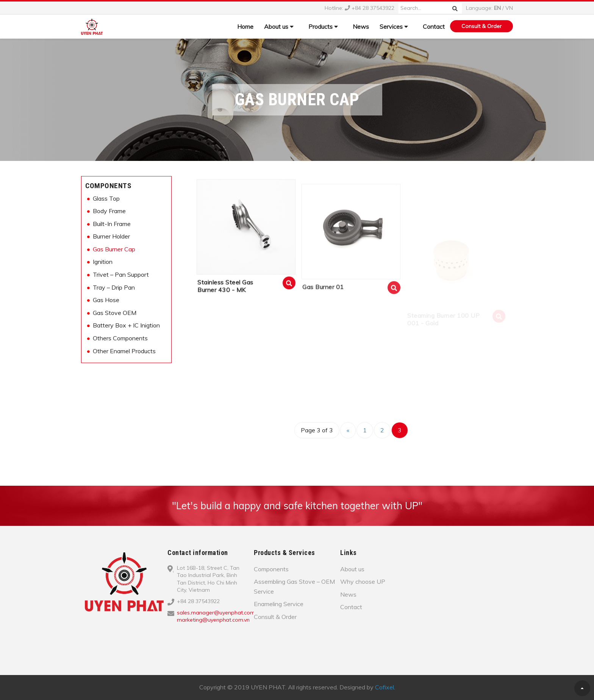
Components (108, 186)
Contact (434, 27)
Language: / (489, 8)
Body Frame (109, 211)
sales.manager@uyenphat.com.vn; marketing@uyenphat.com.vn (220, 616)
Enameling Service (279, 604)
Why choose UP (363, 582)
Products (323, 27)
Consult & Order (481, 26)
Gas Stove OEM (115, 313)
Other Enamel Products (124, 351)
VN (509, 8)
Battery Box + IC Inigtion (126, 325)
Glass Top (106, 198)
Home (245, 27)
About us (279, 27)
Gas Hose (106, 300)
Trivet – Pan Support (121, 274)
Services (394, 27)
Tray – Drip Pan (114, 287)
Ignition (103, 262)
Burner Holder (111, 236)
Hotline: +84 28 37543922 (360, 8)
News (361, 27)
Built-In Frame (112, 224)
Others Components (120, 338)
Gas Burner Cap (114, 249)
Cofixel (385, 687)
